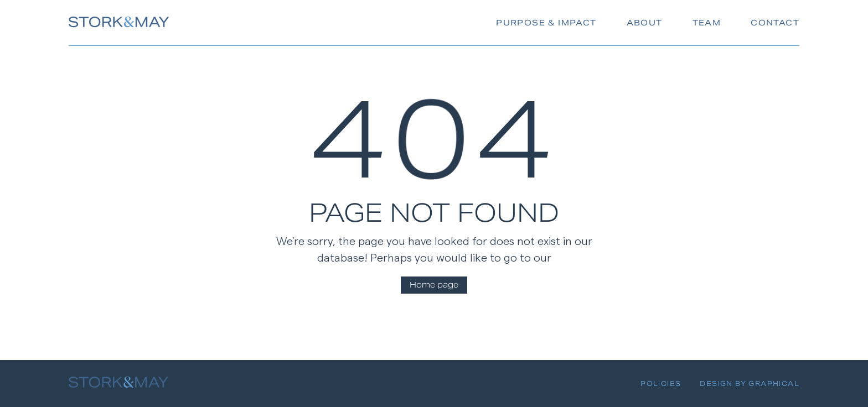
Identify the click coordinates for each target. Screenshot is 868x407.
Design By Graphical (750, 383)
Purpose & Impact (546, 23)
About (645, 23)
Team (707, 23)
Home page (434, 285)
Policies (661, 383)
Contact (775, 23)
